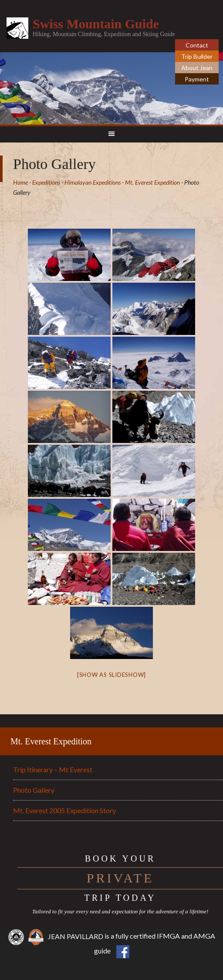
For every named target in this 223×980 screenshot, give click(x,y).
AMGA (204, 936)
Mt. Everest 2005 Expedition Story (64, 810)
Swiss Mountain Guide (96, 24)
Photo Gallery (34, 790)
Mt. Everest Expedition (51, 741)
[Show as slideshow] (111, 675)
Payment (197, 79)
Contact (197, 45)
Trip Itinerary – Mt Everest (53, 769)
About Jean (197, 68)
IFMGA (168, 936)
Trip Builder (197, 56)
